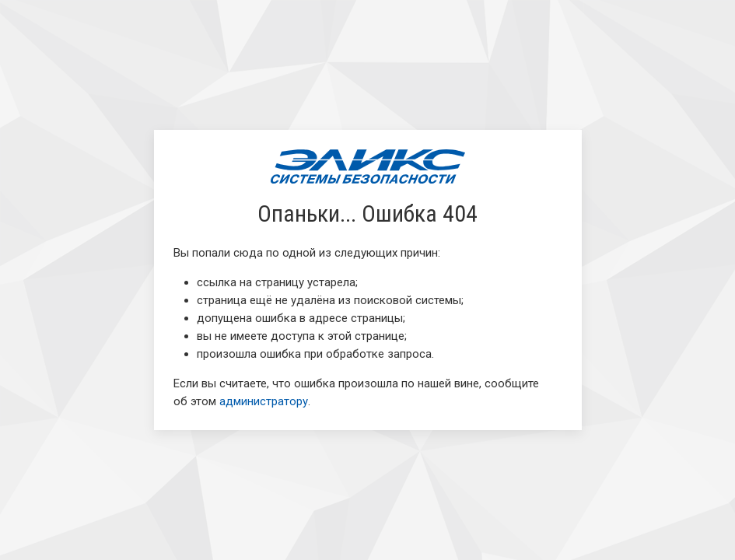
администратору (264, 401)
